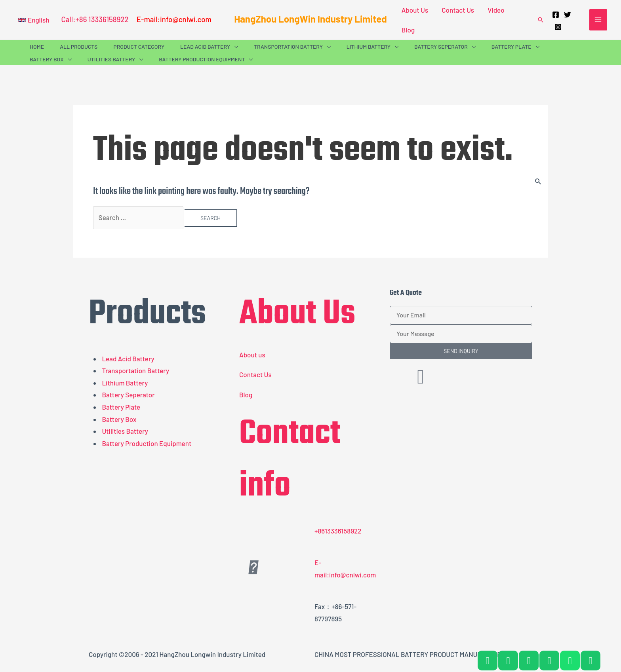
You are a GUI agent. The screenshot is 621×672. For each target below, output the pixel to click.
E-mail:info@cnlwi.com (174, 19)
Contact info (290, 460)
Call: (68, 19)
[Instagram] (558, 27)
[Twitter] (568, 15)
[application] (234, 47)
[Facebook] (556, 15)
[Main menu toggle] (598, 20)
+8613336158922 (338, 531)
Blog (408, 30)
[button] (33, 20)
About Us (415, 10)
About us (252, 355)
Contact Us (458, 10)
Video (496, 10)
